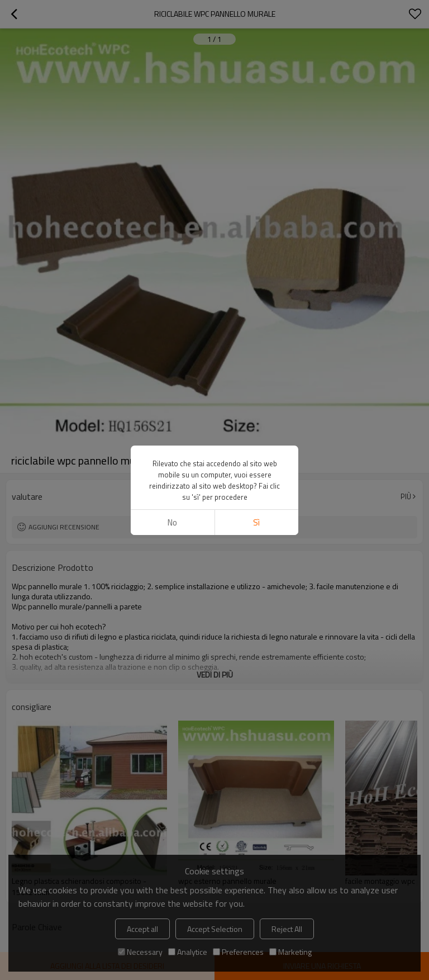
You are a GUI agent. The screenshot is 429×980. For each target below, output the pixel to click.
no (172, 522)
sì (256, 522)
